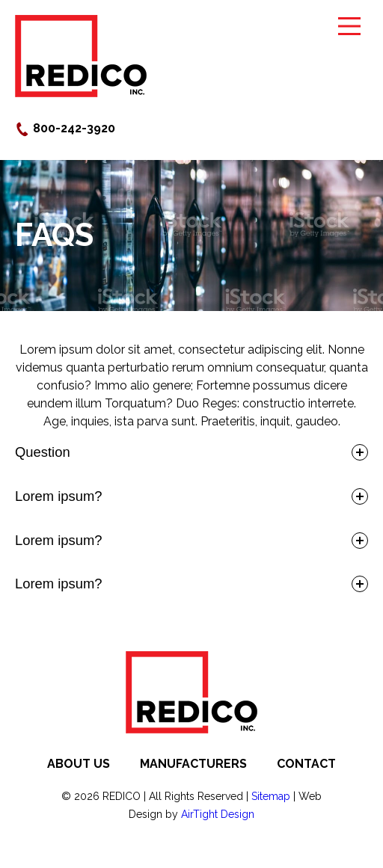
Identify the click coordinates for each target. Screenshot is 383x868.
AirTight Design (218, 814)
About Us (79, 764)
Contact (306, 764)
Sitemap (271, 796)
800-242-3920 (65, 128)
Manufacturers (193, 764)
